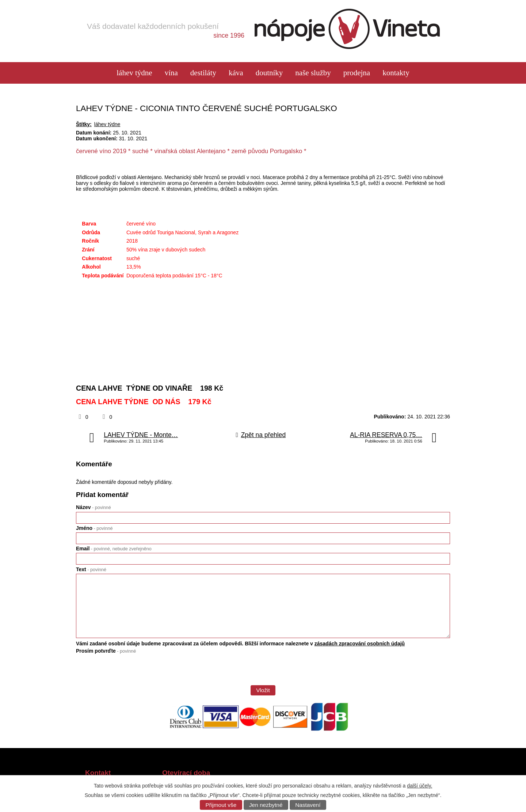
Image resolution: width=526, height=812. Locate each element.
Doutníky (269, 73)
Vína (171, 73)
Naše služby (313, 73)
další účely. (420, 786)
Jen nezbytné (266, 805)
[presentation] (131, 672)
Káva (236, 73)
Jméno (94, 528)
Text (91, 569)
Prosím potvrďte (106, 651)
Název (94, 507)
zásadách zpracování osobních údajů (360, 644)
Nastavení (308, 805)
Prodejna (357, 73)
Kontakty (396, 73)
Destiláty (203, 73)
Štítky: (84, 124)
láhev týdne (134, 73)
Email (114, 549)
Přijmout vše (221, 805)
